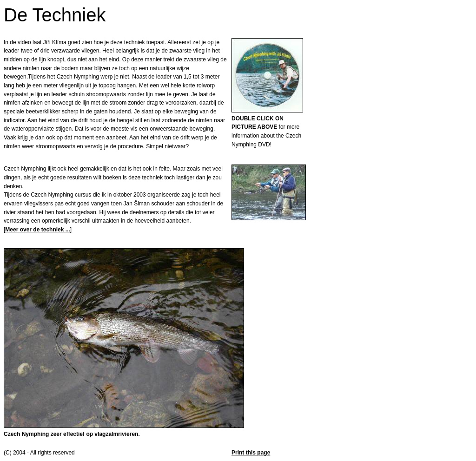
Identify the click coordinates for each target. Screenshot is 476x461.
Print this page (251, 453)
